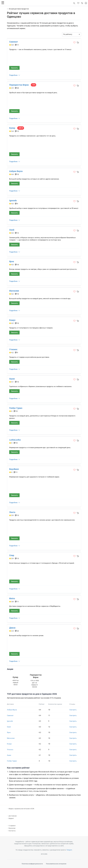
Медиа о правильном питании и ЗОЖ (21, 809)
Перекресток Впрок (19, 85)
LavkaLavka (15, 440)
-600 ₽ (21, 128)
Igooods (13, 201)
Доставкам (13, 816)
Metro (12, 598)
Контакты (12, 831)
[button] (3, 3)
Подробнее (13, 75)
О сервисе (12, 826)
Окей (12, 230)
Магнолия (14, 291)
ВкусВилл (14, 469)
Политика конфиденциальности (32, 864)
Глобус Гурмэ (16, 408)
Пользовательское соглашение (56, 864)
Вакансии (12, 828)
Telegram (69, 850)
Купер (12, 128)
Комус (12, 320)
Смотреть (73, 710)
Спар (12, 555)
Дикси (12, 628)
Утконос (13, 349)
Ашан (12, 379)
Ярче (12, 261)
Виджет (11, 818)
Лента (12, 512)
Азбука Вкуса (16, 171)
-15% (34, 85)
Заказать (14, 68)
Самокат (14, 42)
